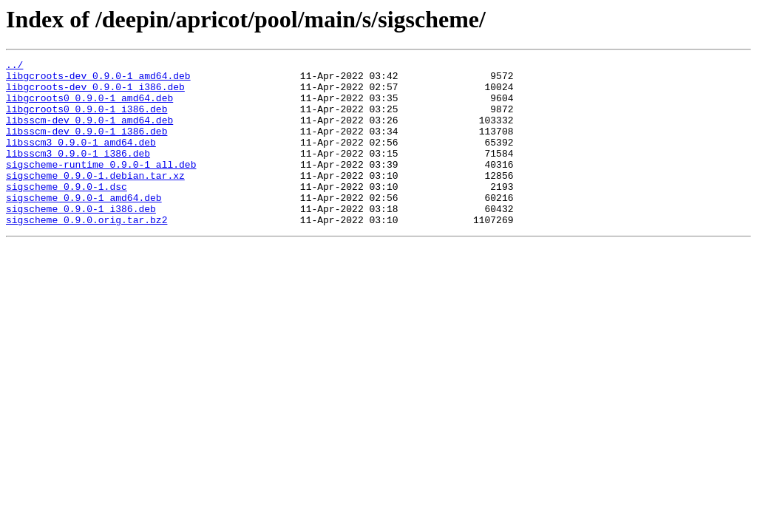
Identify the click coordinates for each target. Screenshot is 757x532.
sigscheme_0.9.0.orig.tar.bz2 (86, 253)
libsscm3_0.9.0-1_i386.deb (78, 173)
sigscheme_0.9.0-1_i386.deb (81, 239)
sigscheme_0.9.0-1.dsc (67, 213)
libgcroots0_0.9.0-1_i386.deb (86, 120)
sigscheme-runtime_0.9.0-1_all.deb (101, 186)
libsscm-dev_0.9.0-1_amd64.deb (89, 133)
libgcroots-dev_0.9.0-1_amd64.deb (98, 80)
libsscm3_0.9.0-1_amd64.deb (81, 160)
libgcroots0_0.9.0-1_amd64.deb (89, 106)
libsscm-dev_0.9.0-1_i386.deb (86, 146)
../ (14, 66)
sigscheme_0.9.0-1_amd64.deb (84, 226)
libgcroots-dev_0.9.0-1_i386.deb (95, 93)
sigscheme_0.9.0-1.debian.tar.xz (95, 199)
